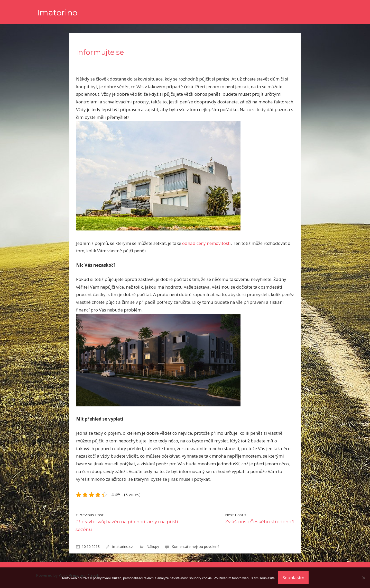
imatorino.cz (123, 546)
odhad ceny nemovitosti (206, 243)
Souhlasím (293, 578)
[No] (364, 578)
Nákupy (153, 546)
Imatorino (57, 12)
